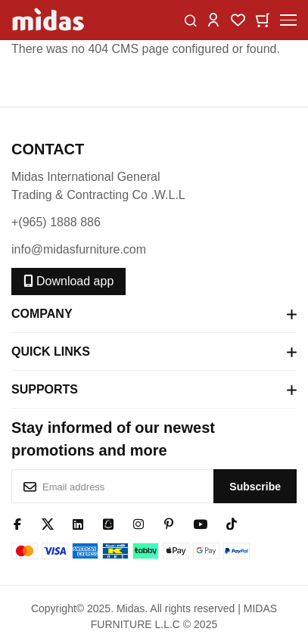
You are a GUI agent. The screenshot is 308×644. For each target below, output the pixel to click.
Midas (131, 608)
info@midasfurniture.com (79, 249)
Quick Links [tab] (154, 352)
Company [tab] (154, 314)
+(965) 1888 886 (56, 222)
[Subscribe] (255, 486)
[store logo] (49, 20)
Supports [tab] (154, 390)
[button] (213, 19)
